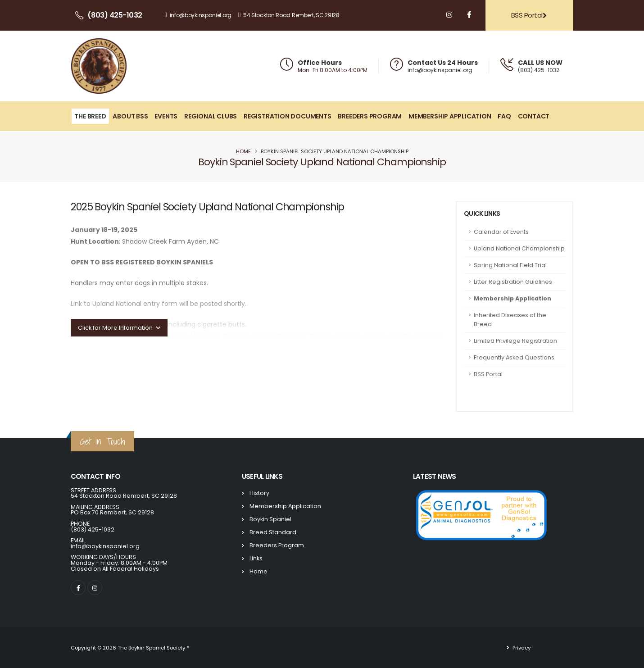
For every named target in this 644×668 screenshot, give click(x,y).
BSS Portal (529, 15)
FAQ (504, 116)
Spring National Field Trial (510, 265)
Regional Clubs (211, 116)
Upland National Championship (519, 248)
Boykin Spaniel (270, 519)
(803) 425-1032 (115, 15)
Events (166, 116)
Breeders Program (370, 116)
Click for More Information (119, 328)
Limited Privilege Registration (515, 341)
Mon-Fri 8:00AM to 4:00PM (333, 70)
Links (256, 558)
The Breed (90, 116)
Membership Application (450, 116)
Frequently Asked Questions (514, 357)
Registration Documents (288, 116)
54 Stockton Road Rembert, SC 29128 (291, 15)
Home (243, 151)
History (259, 493)
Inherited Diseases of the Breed (510, 320)
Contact (534, 116)
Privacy (521, 648)
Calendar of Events (501, 232)
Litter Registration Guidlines (513, 282)
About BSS (130, 116)
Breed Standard (273, 532)
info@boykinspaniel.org (201, 15)
